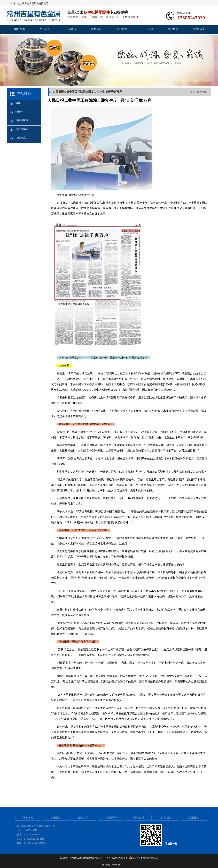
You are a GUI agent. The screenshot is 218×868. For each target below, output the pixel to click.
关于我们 (45, 29)
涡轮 (18, 103)
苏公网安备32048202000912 (144, 858)
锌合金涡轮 (22, 129)
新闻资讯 (96, 29)
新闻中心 (83, 818)
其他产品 (21, 138)
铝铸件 (19, 112)
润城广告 (116, 865)
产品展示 (71, 29)
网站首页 (20, 29)
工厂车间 (147, 29)
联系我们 (198, 29)
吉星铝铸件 (22, 120)
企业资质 (122, 29)
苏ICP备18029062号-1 (117, 858)
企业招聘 (173, 29)
